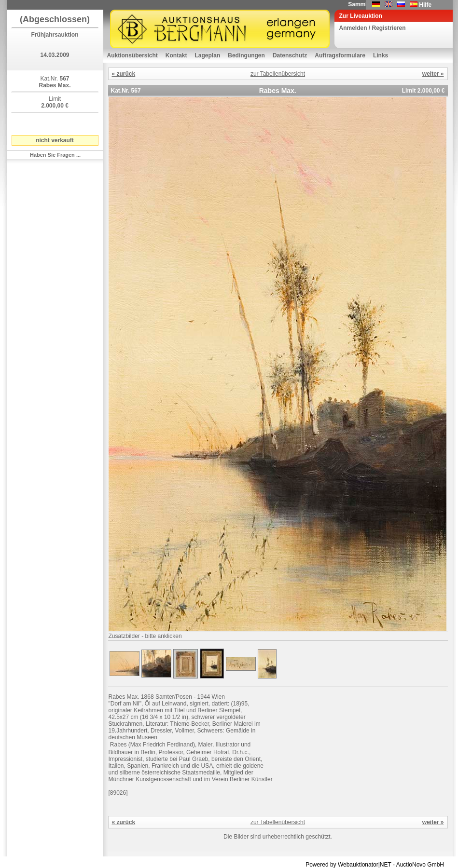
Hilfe (425, 5)
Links (381, 55)
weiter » (433, 74)
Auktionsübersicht (132, 55)
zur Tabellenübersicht (278, 74)
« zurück (124, 74)
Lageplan (208, 55)
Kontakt (176, 55)
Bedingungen (246, 55)
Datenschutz (290, 55)
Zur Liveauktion (361, 16)
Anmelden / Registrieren (373, 28)
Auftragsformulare (340, 55)
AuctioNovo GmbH (420, 865)
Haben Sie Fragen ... (55, 155)
